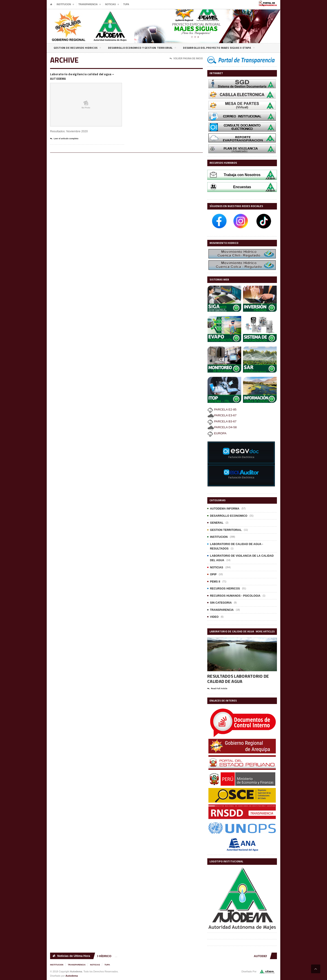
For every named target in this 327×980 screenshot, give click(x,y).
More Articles (265, 632)
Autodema (72, 975)
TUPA (126, 4)
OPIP (213, 574)
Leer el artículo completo (67, 140)
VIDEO (214, 617)
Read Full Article (219, 689)
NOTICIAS (216, 567)
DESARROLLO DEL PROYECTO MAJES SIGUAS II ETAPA (234, 49)
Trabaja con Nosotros (242, 175)
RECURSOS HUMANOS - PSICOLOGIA (235, 596)
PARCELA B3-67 (222, 421)
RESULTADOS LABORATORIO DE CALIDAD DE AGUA (237, 679)
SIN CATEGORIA (221, 603)
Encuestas (242, 187)
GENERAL (217, 523)
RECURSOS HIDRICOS (225, 589)
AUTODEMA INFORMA (224, 509)
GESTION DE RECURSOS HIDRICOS (79, 49)
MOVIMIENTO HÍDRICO (97, 956)
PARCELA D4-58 (222, 427)
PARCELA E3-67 (222, 415)
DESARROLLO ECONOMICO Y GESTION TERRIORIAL (150, 49)
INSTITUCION (219, 537)
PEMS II (215, 582)
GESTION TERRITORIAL (225, 530)
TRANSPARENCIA (222, 610)
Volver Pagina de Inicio (186, 59)
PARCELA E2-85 (222, 409)
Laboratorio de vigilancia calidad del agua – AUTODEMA (85, 77)
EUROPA (217, 433)
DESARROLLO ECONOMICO (228, 516)
